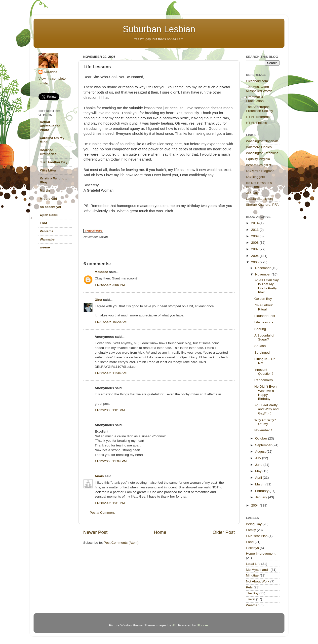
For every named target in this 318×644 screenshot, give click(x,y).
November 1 (264, 430)
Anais (99, 476)
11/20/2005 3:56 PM (110, 285)
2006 (255, 256)
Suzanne (50, 72)
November (263, 274)
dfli (174, 625)
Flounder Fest (265, 316)
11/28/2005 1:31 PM (110, 503)
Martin (45, 190)
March (260, 484)
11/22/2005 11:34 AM (111, 373)
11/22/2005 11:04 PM (111, 461)
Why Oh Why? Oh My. (265, 422)
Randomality (264, 380)
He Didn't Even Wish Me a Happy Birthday (266, 393)
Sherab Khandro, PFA (262, 205)
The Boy (252, 593)
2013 (255, 230)
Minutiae (252, 575)
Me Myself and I (258, 570)
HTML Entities (256, 123)
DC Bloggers (256, 177)
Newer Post (95, 532)
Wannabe (47, 239)
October (262, 438)
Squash (260, 346)
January (262, 497)
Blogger (202, 625)
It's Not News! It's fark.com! (259, 185)
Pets (249, 587)
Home (160, 532)
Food (250, 542)
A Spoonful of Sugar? (264, 337)
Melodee (101, 272)
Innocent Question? (264, 372)
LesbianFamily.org (259, 199)
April (259, 478)
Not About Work (258, 581)
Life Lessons (264, 322)
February (262, 491)
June (259, 465)
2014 (255, 223)
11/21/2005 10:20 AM (111, 322)
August (261, 452)
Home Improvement (261, 554)
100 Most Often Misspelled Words (259, 89)
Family (251, 530)
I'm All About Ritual (264, 307)
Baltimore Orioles (259, 147)
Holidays (252, 548)
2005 (255, 262)
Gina (98, 300)
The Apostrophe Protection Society (259, 109)
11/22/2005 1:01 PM (110, 410)
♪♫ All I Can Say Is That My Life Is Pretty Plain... (267, 286)
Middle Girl (48, 199)
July (259, 458)
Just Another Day (54, 162)
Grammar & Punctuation (255, 99)
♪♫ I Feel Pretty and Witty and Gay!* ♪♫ (267, 409)
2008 (255, 243)
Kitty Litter (48, 170)
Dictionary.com (257, 81)
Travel (251, 599)
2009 (255, 236)
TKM (43, 223)
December (263, 268)
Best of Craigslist (258, 165)
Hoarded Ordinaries (48, 152)
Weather (252, 605)
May (259, 471)
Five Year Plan (257, 536)
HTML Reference (259, 117)
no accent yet (50, 207)
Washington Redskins (262, 153)
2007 (255, 249)
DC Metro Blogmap (260, 171)
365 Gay (252, 193)
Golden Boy (263, 299)
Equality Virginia (258, 159)
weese (45, 247)
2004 (255, 505)
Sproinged (262, 353)
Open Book (49, 215)
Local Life (253, 564)
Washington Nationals (262, 141)
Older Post (224, 532)
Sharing (260, 329)
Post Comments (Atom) (121, 543)
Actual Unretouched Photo (50, 126)
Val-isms (47, 231)
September (264, 445)
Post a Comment (102, 513)
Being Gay (254, 524)
